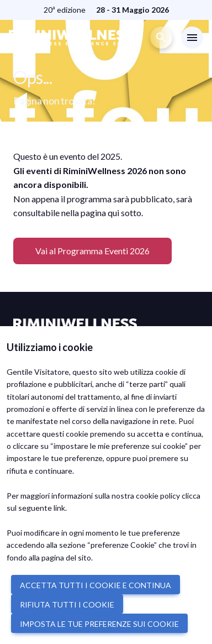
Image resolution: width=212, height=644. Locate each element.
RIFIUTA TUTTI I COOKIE (67, 604)
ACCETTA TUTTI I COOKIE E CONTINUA (96, 585)
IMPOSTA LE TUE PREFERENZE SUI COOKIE (99, 624)
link (59, 508)
